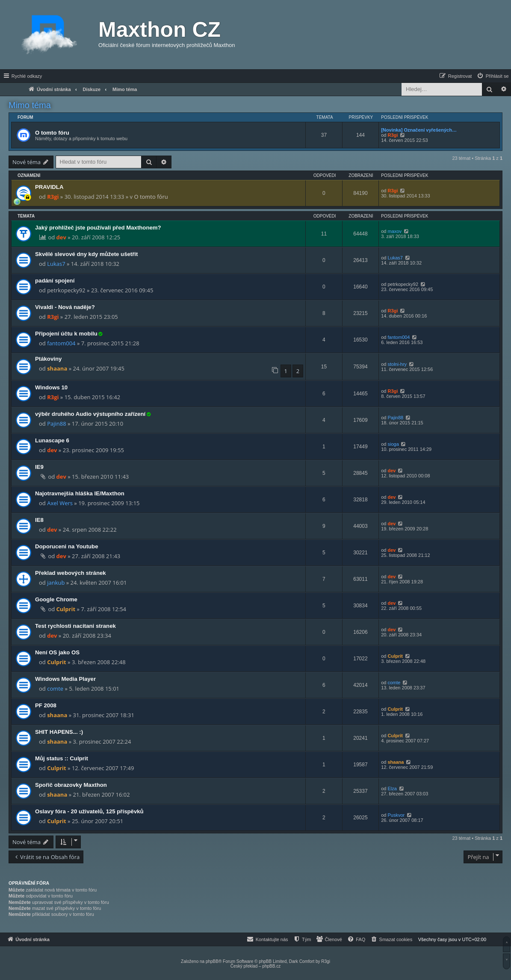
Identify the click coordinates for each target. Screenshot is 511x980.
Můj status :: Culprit (62, 758)
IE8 (39, 520)
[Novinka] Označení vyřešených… (419, 130)
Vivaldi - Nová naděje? (65, 307)
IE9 (39, 467)
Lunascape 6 (52, 440)
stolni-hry (397, 364)
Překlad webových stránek (71, 573)
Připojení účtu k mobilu (66, 334)
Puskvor (396, 815)
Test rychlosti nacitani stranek (75, 626)
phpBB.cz (271, 966)
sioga (393, 444)
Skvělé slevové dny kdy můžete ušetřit (86, 254)
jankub (56, 583)
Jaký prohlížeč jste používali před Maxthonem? (98, 228)
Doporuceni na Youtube (67, 546)
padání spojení (55, 281)
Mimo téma (30, 105)
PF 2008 (46, 705)
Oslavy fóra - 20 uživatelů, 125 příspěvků (89, 811)
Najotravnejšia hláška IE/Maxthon (80, 493)
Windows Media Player (65, 679)
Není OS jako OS (57, 652)
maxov (395, 231)
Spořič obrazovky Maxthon (71, 785)
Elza (392, 789)
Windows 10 (51, 387)
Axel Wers (60, 503)
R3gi (393, 135)
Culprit (66, 609)
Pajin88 (56, 424)
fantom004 (61, 343)
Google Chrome (56, 599)
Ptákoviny (48, 359)
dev (61, 237)
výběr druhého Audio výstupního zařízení (90, 414)
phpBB (212, 961)
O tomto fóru (52, 133)
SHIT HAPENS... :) (59, 732)
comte (55, 689)
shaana (57, 368)
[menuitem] (493, 76)
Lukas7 (56, 264)
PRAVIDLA (49, 187)
